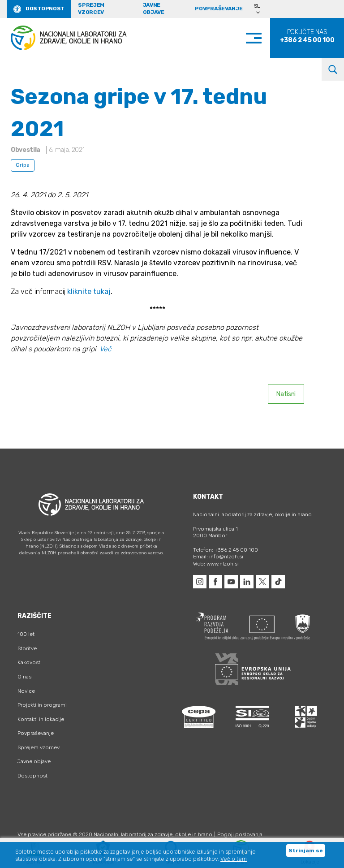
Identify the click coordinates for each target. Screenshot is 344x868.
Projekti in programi (42, 705)
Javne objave (154, 9)
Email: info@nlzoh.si (218, 557)
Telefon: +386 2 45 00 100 (226, 550)
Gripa (23, 165)
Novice (26, 691)
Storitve (27, 648)
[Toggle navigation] (263, 38)
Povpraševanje (219, 9)
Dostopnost (45, 9)
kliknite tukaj (89, 291)
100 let (26, 634)
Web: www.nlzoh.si (216, 564)
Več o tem (234, 859)
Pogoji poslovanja (240, 834)
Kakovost (29, 662)
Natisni (286, 394)
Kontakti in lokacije (41, 719)
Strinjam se (306, 851)
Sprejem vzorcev (91, 9)
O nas (24, 677)
